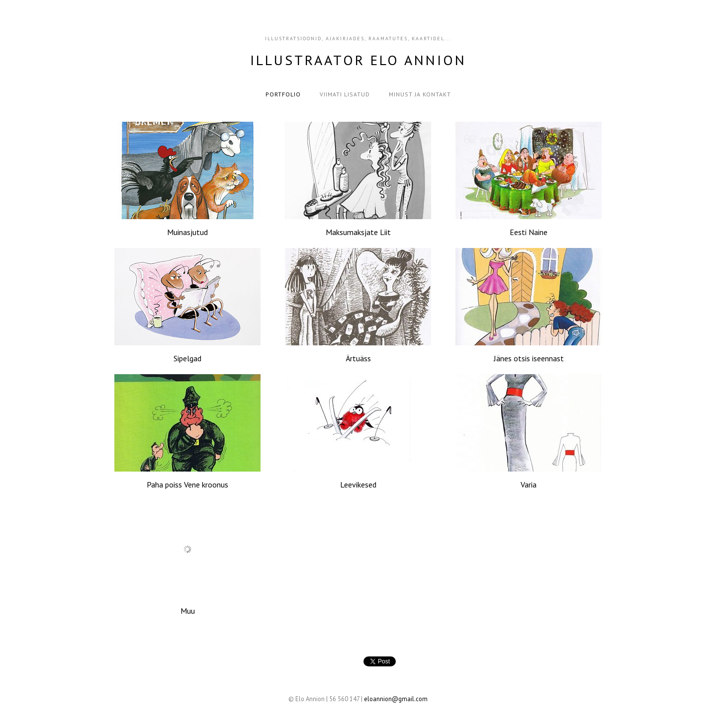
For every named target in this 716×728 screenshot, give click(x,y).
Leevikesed (358, 485)
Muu (188, 611)
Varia (529, 485)
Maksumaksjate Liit (358, 232)
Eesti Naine (529, 232)
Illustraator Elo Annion (358, 60)
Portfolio (283, 94)
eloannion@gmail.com (396, 699)
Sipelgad (187, 358)
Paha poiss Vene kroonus (187, 485)
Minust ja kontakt (420, 94)
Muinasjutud (187, 232)
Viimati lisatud (345, 94)
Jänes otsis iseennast (529, 358)
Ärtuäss (358, 358)
